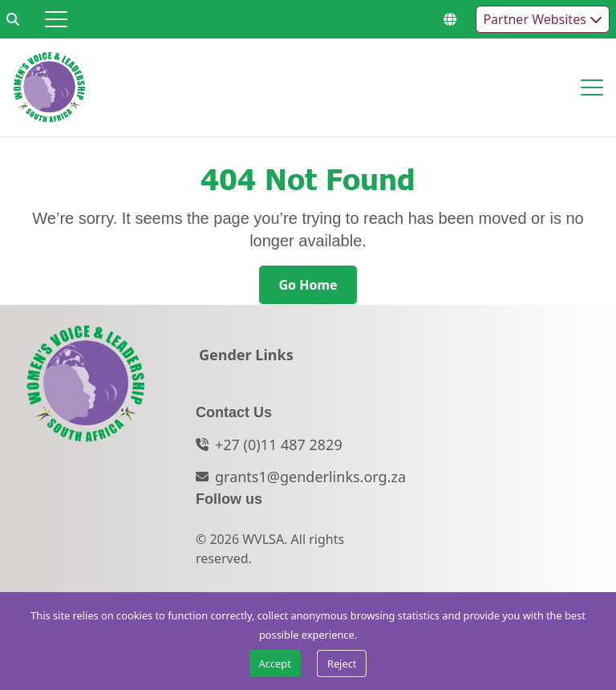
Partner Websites (543, 19)
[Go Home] (308, 285)
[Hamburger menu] (56, 19)
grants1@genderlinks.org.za (310, 477)
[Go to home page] (49, 87)
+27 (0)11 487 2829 (279, 444)
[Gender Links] (246, 359)
